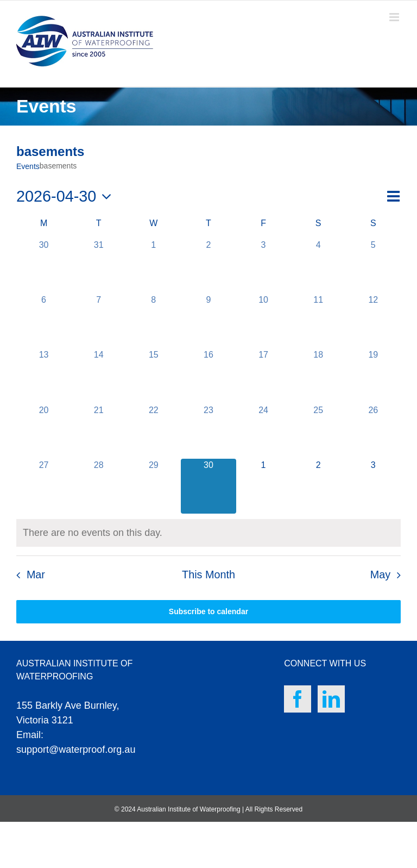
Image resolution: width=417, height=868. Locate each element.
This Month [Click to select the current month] (208, 574)
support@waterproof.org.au (76, 750)
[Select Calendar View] (393, 196)
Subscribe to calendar (208, 611)
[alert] (93, 533)
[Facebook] (298, 699)
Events (28, 166)
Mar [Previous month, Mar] (36, 574)
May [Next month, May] (380, 574)
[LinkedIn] (331, 699)
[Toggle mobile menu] (395, 17)
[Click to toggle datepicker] (67, 196)
